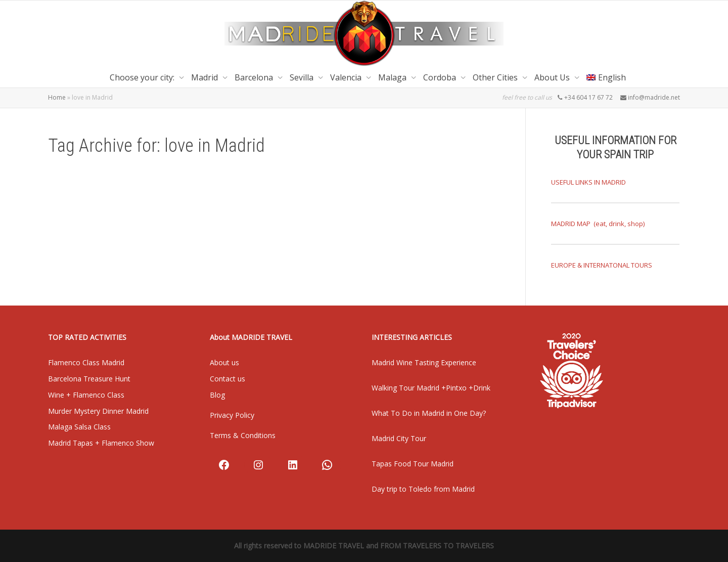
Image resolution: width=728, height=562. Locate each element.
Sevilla (303, 77)
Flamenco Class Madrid (86, 362)
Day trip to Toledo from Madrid (423, 489)
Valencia (347, 77)
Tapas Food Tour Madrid (413, 464)
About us (224, 362)
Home (57, 97)
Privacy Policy (232, 415)
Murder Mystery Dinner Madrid (98, 411)
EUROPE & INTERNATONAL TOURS (602, 265)
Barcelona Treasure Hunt (89, 379)
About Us (553, 77)
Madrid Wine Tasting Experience (424, 362)
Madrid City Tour (399, 438)
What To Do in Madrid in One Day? (429, 413)
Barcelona (255, 77)
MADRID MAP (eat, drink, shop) (598, 224)
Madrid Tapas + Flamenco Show (101, 443)
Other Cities (496, 77)
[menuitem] (606, 77)
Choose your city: (143, 77)
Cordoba (441, 77)
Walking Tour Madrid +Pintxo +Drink (431, 388)
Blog (217, 395)
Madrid (206, 77)
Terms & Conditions (243, 435)
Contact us (227, 379)
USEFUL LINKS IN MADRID (588, 182)
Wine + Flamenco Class (86, 395)
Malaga (393, 77)
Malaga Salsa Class (79, 427)
